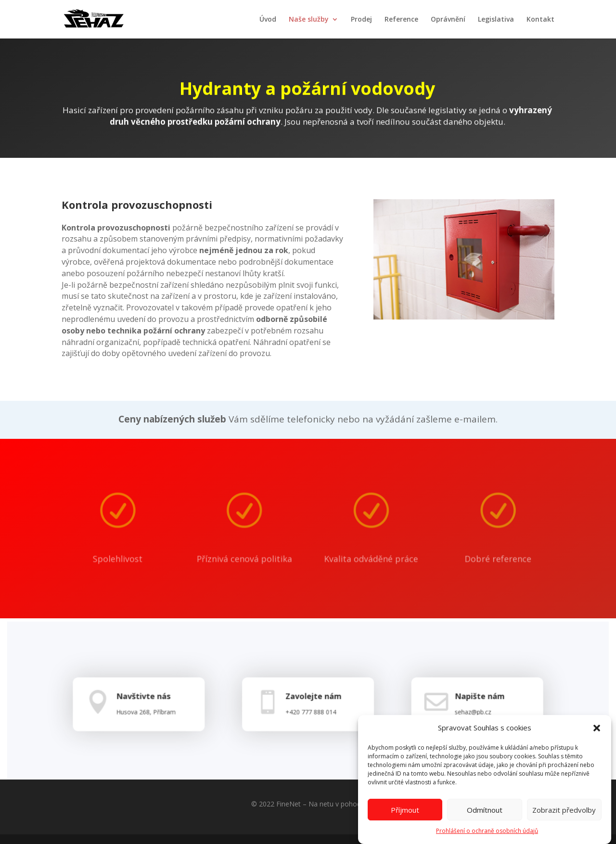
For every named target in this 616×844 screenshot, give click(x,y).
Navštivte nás (147, 702)
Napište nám (475, 702)
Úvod (268, 20)
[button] (597, 735)
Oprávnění (448, 20)
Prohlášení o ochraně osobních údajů (487, 838)
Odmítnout (485, 817)
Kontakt (540, 20)
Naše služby (309, 20)
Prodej (361, 20)
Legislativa (496, 20)
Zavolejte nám (313, 702)
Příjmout (405, 817)
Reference (401, 20)
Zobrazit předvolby (564, 817)
